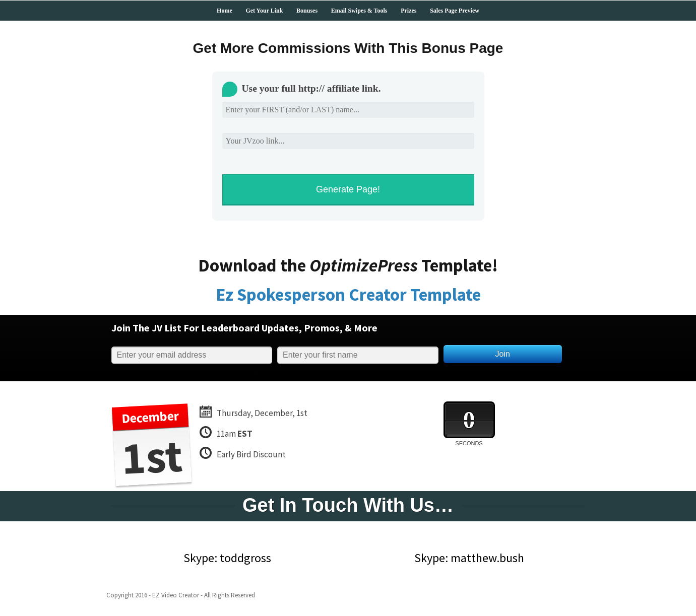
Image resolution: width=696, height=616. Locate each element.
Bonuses (307, 11)
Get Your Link (264, 11)
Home (225, 11)
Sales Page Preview (455, 11)
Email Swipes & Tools (359, 11)
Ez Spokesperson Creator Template (348, 295)
